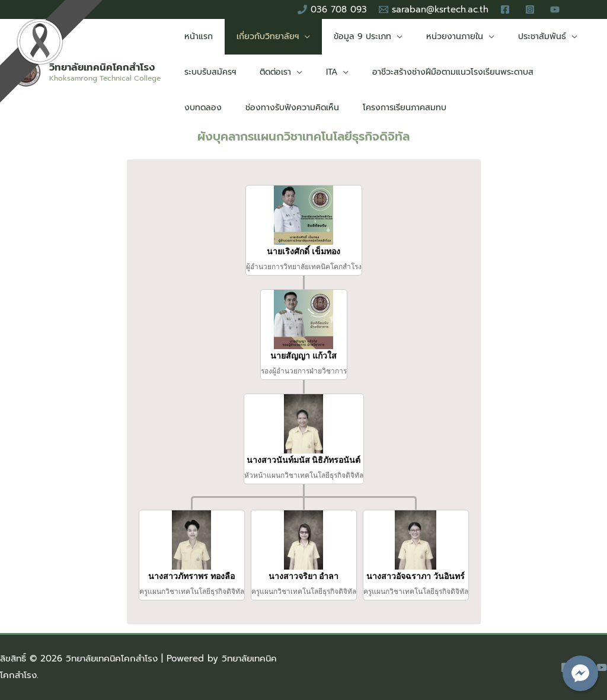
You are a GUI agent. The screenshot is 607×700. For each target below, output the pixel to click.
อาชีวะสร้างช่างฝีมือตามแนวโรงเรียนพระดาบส (428, 72)
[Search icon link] (587, 9)
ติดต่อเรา (265, 72)
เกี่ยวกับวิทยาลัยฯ (257, 36)
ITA (314, 72)
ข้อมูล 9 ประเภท (345, 36)
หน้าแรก (195, 36)
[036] (332, 9)
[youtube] (557, 9)
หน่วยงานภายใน (430, 36)
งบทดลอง (544, 72)
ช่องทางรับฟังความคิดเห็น (228, 108)
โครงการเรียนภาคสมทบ (333, 108)
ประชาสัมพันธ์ (510, 36)
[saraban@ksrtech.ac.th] (434, 9)
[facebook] (507, 9)
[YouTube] (602, 667)
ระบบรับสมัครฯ (207, 72)
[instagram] (532, 9)
